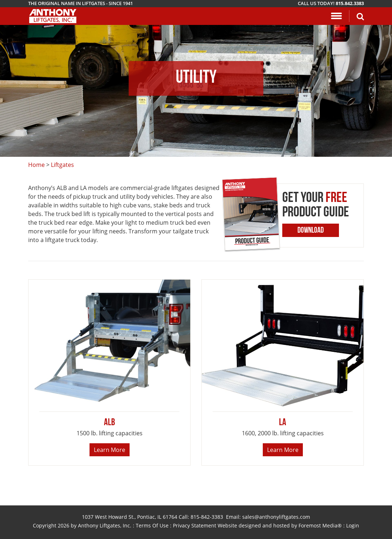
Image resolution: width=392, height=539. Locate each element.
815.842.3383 (350, 3)
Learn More (110, 450)
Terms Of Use (152, 525)
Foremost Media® (320, 525)
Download (311, 231)
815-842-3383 (207, 517)
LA (283, 423)
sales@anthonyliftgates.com (276, 517)
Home (36, 165)
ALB (110, 423)
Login (353, 525)
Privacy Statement (195, 525)
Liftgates (62, 165)
